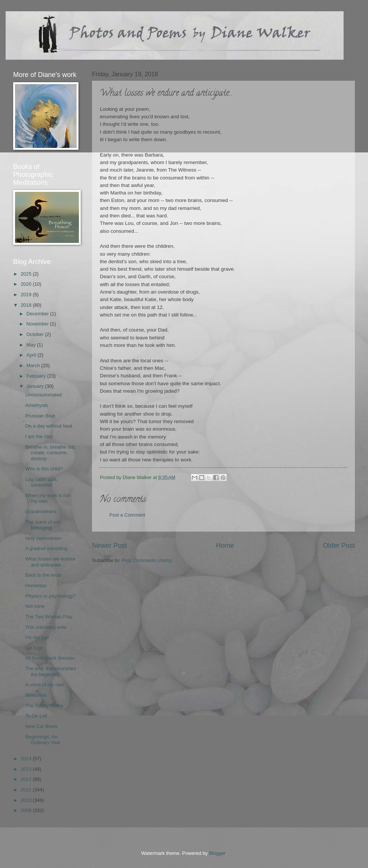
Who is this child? (44, 469)
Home (225, 546)
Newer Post (109, 546)
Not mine (35, 606)
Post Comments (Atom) (147, 560)
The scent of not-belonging (43, 525)
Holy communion (43, 538)
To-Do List (36, 716)
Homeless (36, 585)
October (35, 334)
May (32, 345)
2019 (27, 295)
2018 (27, 305)
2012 (27, 779)
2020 (27, 284)
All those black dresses (50, 658)
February (37, 376)
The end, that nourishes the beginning (51, 671)
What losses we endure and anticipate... (50, 562)
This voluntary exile (46, 627)
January (35, 386)
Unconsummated (43, 395)
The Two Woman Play (49, 617)
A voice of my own (45, 685)
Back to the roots (43, 575)
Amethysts (36, 405)
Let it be (34, 648)
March (34, 365)
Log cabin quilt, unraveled (41, 482)
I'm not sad (37, 637)
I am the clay (39, 436)
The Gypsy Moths (44, 706)
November (38, 324)
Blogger (217, 853)
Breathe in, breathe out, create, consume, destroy (51, 453)
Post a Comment (127, 515)
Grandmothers (41, 512)
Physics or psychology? (51, 596)
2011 (27, 790)
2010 (27, 800)
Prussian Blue (40, 416)
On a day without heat (49, 426)
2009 (27, 810)
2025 (27, 274)
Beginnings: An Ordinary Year (43, 740)
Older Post (339, 546)
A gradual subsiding (46, 548)
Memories (36, 695)
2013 (27, 769)
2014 (27, 759)
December (38, 314)
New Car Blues (41, 726)
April (32, 355)
